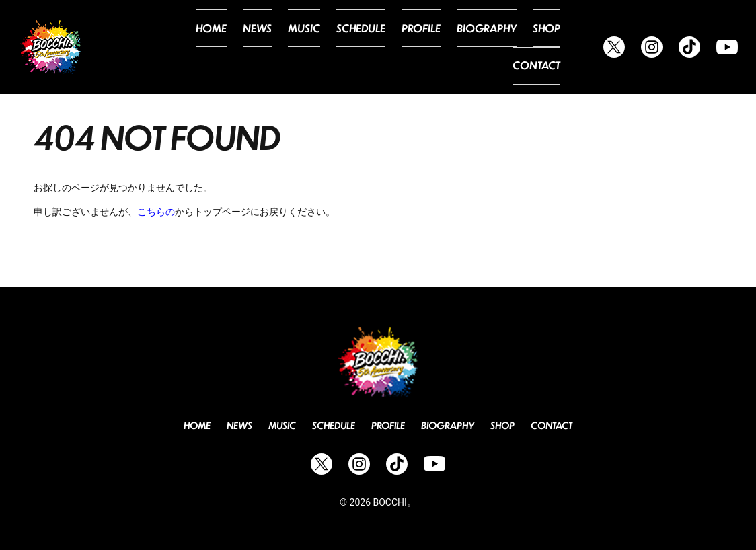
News (227, 47)
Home (185, 47)
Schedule (322, 47)
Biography (436, 47)
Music (270, 47)
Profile (376, 47)
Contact (539, 47)
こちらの (156, 212)
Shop (490, 47)
